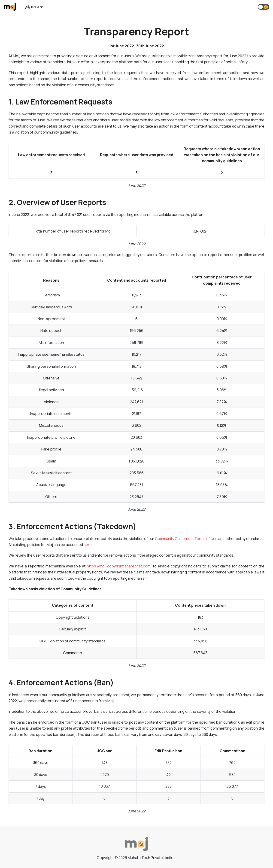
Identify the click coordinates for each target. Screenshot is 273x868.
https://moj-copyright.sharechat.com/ (119, 566)
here (88, 545)
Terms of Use (206, 539)
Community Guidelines (174, 539)
